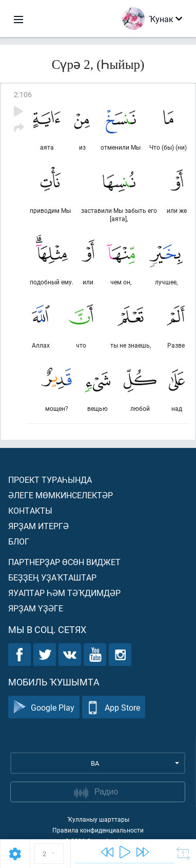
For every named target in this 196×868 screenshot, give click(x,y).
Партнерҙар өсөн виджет (64, 562)
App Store (114, 707)
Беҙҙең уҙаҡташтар (52, 577)
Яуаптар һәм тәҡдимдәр (64, 593)
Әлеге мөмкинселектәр (61, 495)
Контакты (30, 510)
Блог (19, 541)
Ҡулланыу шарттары (98, 819)
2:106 (23, 94)
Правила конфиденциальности (98, 830)
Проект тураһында (50, 480)
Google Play (44, 707)
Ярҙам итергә (38, 526)
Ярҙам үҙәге (36, 608)
